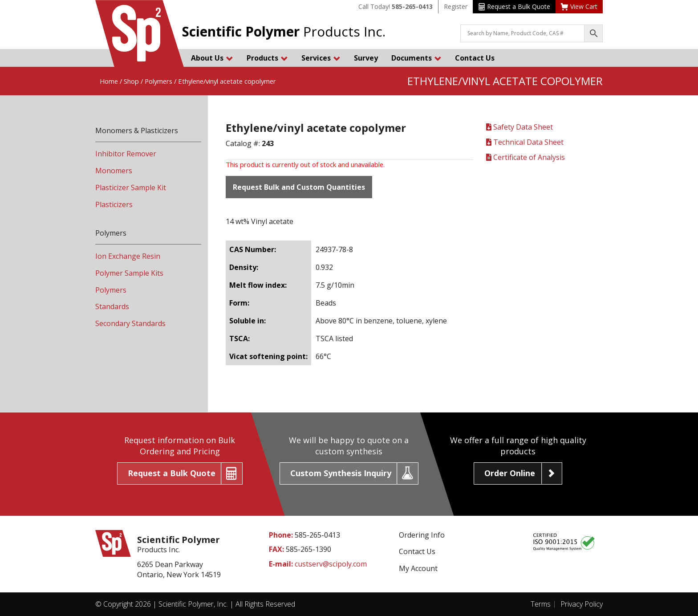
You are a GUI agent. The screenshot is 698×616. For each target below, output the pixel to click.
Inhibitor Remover (126, 154)
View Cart (579, 6)
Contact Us (475, 58)
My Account (418, 568)
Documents (416, 58)
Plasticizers (114, 204)
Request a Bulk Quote (514, 6)
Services (321, 58)
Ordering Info (422, 535)
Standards (112, 306)
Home (109, 81)
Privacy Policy (582, 604)
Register (456, 6)
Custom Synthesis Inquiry (341, 473)
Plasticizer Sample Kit (131, 188)
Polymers (158, 81)
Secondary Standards (130, 323)
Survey (366, 58)
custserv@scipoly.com (331, 564)
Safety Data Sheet (519, 127)
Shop (131, 81)
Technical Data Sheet (525, 142)
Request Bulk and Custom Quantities (299, 187)
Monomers (114, 171)
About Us (212, 58)
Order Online (510, 473)
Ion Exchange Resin (128, 256)
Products (267, 58)
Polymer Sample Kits (129, 273)
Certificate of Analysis (526, 157)
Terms (541, 604)
